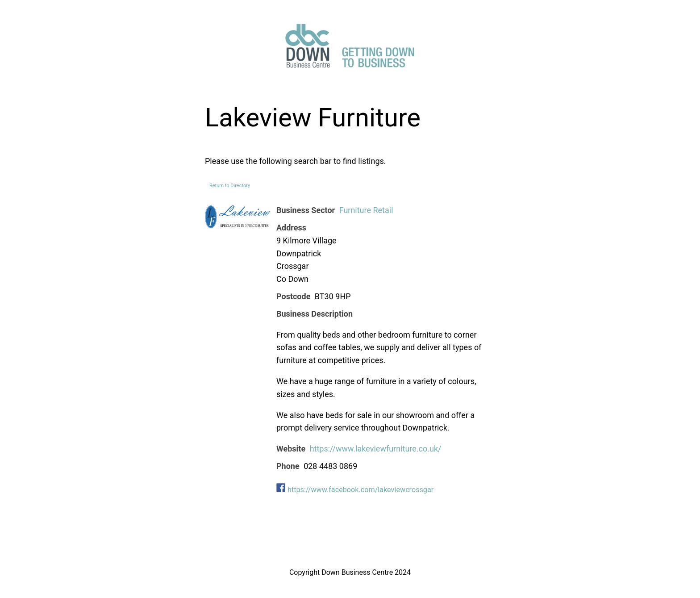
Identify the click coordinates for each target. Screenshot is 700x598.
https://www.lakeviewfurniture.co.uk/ (376, 449)
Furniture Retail (366, 210)
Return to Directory (230, 186)
